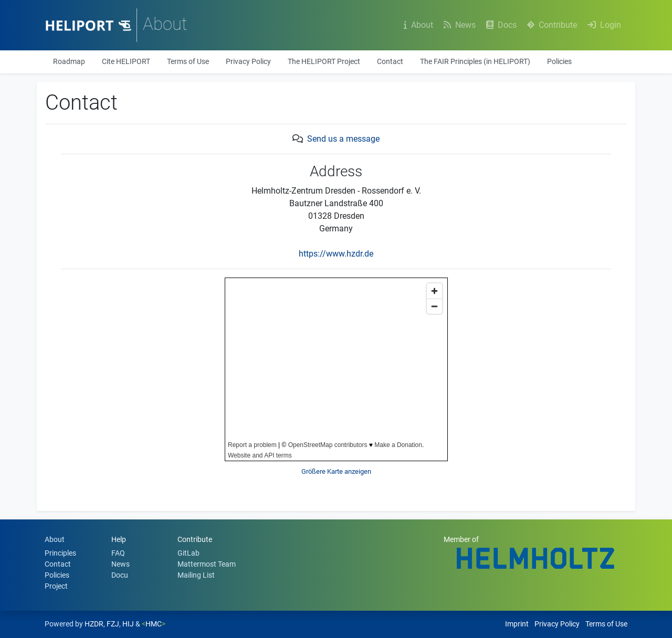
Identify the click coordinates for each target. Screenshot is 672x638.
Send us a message (343, 139)
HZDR (94, 624)
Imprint (517, 624)
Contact (390, 61)
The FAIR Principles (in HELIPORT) (475, 61)
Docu (120, 575)
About (419, 25)
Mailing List (196, 575)
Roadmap (69, 61)
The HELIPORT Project (324, 61)
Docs (502, 25)
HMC (154, 624)
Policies (559, 61)
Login (605, 25)
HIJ (128, 624)
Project (56, 586)
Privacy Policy (248, 61)
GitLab (188, 553)
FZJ (113, 624)
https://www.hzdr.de (336, 254)
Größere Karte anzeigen (336, 471)
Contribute (553, 25)
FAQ (118, 553)
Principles (60, 553)
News (461, 25)
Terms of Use (188, 61)
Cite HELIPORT (126, 61)
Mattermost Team (207, 564)
